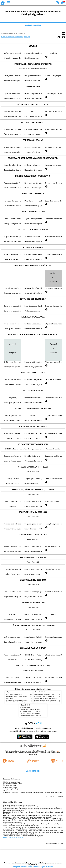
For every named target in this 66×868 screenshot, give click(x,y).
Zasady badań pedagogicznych (14, 695)
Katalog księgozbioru (33, 25)
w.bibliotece (54, 751)
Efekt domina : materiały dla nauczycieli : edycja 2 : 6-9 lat (34, 713)
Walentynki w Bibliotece (12, 802)
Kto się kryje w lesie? (25, 708)
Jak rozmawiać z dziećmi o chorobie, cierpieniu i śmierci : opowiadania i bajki (39, 711)
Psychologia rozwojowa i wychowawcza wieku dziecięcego (21, 700)
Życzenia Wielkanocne (12, 779)
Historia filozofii (10, 698)
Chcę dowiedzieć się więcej (23, 867)
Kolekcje (27, 37)
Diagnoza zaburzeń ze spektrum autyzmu (30, 715)
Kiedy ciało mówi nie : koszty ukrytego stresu (45, 698)
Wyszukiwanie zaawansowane (12, 37)
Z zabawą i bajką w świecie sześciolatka (30, 710)
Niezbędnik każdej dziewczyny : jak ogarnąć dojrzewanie (48, 700)
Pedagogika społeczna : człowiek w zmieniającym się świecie (21, 696)
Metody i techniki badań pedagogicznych (16, 702)
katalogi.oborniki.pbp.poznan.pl (13, 837)
